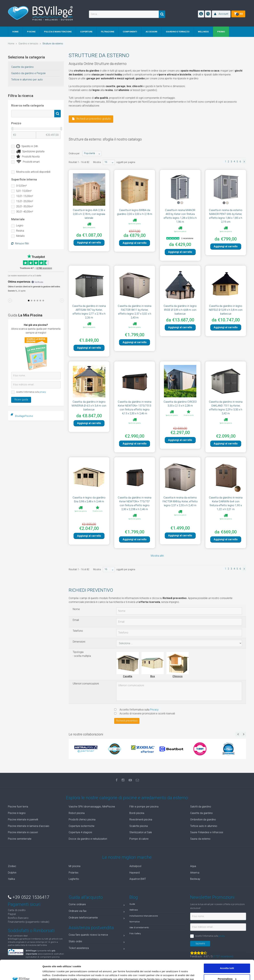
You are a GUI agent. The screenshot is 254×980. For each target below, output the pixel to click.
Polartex (74, 873)
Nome (76, 609)
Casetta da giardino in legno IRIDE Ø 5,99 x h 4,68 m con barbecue (180, 310)
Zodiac (12, 866)
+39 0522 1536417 (29, 897)
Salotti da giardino (201, 807)
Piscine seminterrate (20, 839)
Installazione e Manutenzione (144, 916)
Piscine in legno (17, 813)
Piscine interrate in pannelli (23, 820)
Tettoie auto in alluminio (204, 826)
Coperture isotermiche (82, 826)
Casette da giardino (22, 67)
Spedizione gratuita (30, 151)
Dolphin (12, 873)
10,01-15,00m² (25, 196)
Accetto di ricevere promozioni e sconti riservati (145, 714)
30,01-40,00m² (25, 212)
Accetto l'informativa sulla (136, 710)
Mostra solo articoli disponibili (33, 172)
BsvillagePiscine (24, 416)
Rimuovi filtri (20, 244)
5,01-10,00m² (24, 191)
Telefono (78, 631)
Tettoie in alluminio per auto (27, 80)
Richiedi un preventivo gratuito (92, 119)
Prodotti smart (28, 162)
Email (76, 620)
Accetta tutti (227, 950)
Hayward (135, 873)
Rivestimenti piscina (141, 820)
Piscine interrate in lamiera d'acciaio (29, 826)
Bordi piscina (137, 813)
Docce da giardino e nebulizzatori (88, 839)
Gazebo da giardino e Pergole (28, 73)
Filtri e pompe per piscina (144, 807)
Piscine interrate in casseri (23, 832)
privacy (43, 392)
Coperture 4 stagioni (80, 832)
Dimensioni (79, 642)
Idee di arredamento (139, 927)
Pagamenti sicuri (24, 904)
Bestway (195, 879)
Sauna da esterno (200, 839)
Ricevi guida (21, 400)
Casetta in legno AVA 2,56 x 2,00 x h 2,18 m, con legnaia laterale (89, 214)
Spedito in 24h (27, 146)
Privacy (154, 710)
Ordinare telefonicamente (97, 918)
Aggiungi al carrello (89, 248)
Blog (134, 897)
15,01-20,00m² (25, 201)
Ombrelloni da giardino (203, 820)
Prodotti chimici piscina (82, 820)
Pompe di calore (139, 839)
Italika (11, 879)
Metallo (20, 236)
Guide (132, 904)
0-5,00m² (21, 186)
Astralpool (135, 866)
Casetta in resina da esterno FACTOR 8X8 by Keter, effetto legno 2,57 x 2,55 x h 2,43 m (180, 501)
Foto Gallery (135, 933)
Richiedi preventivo (127, 721)
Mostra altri (157, 556)
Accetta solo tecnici (227, 971)
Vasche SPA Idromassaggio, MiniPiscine (92, 807)
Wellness (134, 910)
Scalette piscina (139, 826)
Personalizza (227, 960)
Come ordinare (97, 905)
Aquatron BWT (138, 879)
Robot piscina (77, 813)
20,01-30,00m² (25, 206)
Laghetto (74, 879)
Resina (20, 231)
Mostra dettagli (51, 974)
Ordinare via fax (97, 912)
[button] (221, 14)
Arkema (195, 873)
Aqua (193, 866)
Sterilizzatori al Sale (141, 832)
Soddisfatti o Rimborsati (31, 931)
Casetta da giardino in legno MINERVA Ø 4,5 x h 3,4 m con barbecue (89, 406)
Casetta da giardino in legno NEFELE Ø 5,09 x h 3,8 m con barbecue (226, 310)
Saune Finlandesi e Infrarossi (207, 832)
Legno (20, 226)
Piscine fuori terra (18, 807)
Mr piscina (75, 866)
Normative (135, 922)
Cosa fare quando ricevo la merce (97, 935)
